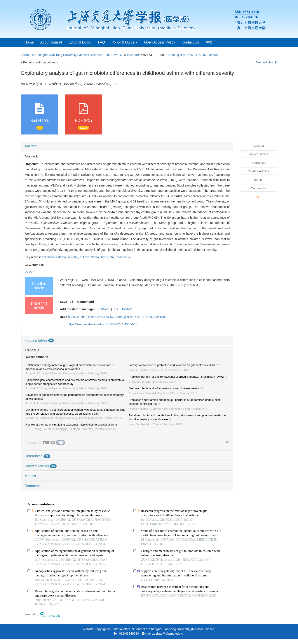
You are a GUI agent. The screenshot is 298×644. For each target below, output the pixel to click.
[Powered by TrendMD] (45, 443)
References (38, 456)
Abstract (31, 146)
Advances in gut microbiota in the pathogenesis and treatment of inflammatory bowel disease (75, 397)
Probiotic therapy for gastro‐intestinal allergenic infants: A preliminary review (178, 377)
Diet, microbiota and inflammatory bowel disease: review (166, 389)
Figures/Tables (39, 340)
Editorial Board (80, 42)
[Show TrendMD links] (227, 442)
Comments (33, 486)
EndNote (103, 309)
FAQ (101, 42)
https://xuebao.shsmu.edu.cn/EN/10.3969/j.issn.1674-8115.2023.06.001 (117, 317)
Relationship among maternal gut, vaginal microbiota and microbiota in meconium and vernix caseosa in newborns (70, 367)
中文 (209, 42)
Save (64, 302)
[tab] (127, 146)
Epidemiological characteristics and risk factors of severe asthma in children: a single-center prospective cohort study (75, 382)
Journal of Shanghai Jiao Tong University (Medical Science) (62, 55)
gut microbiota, (90, 257)
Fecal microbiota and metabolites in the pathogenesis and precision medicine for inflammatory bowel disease (177, 418)
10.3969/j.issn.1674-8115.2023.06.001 (192, 55)
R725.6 (30, 272)
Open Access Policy (159, 42)
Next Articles (267, 62)
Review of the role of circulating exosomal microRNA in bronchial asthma (71, 425)
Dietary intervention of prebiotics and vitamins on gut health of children (175, 366)
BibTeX (127, 309)
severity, (74, 257)
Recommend (85, 302)
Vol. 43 (119, 55)
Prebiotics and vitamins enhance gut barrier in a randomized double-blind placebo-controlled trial (175, 402)
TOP (258, 197)
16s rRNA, (108, 257)
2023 (109, 55)
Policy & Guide (125, 42)
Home (29, 42)
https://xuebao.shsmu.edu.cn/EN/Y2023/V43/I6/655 (102, 324)
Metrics (30, 476)
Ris (116, 309)
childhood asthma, (55, 257)
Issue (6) (133, 55)
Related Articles (41, 466)
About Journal (51, 42)
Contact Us (190, 42)
